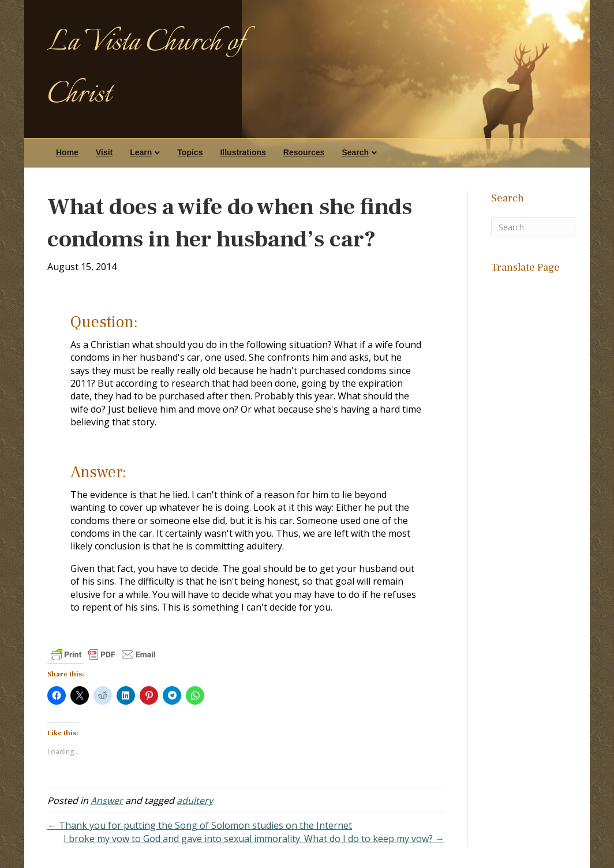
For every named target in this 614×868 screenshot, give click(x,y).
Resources (304, 152)
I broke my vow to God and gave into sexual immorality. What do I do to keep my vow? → (254, 839)
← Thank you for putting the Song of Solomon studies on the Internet (200, 825)
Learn (141, 152)
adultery (195, 800)
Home (67, 152)
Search (355, 152)
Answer (107, 800)
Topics (190, 152)
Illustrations (243, 152)
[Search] (533, 227)
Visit (104, 152)
